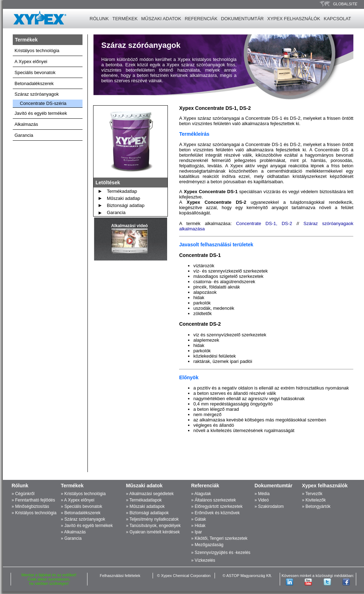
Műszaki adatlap (124, 198)
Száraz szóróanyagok (37, 94)
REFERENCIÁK (201, 19)
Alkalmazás (26, 124)
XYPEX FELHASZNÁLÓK (294, 19)
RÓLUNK (99, 19)
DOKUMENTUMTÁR (242, 19)
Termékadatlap (122, 191)
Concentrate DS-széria (43, 103)
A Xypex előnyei (31, 61)
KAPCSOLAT (337, 19)
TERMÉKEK (125, 19)
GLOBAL (345, 4)
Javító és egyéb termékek (41, 113)
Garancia (24, 135)
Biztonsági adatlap (126, 205)
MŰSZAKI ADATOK (161, 19)
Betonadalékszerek (34, 83)
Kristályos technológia (37, 51)
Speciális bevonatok (35, 72)
